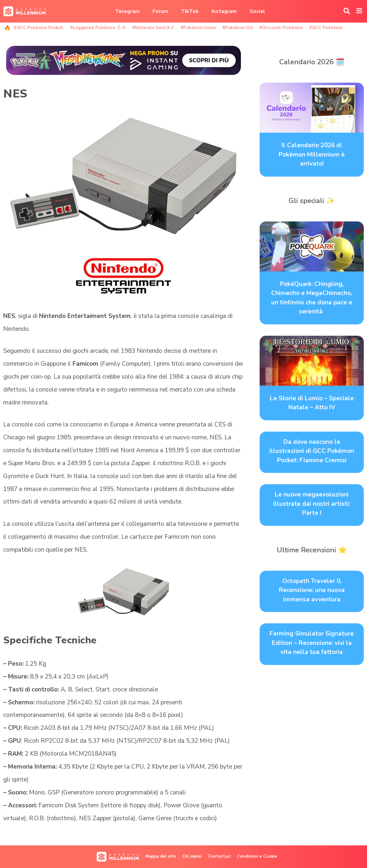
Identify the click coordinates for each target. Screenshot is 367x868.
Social (257, 11)
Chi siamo (192, 856)
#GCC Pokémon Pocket (39, 28)
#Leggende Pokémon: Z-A (98, 28)
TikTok (190, 11)
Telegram (127, 11)
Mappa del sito (161, 856)
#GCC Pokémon (326, 28)
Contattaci (219, 856)
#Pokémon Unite (198, 28)
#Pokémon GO (238, 28)
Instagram (224, 11)
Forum (160, 11)
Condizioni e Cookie (257, 856)
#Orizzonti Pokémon (281, 28)
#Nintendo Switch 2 (153, 28)
